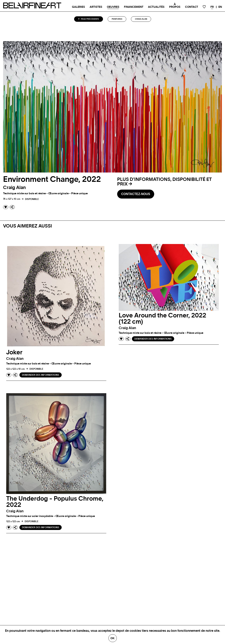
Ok (113, 638)
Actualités (156, 7)
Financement (134, 7)
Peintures (117, 19)
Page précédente (89, 19)
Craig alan (141, 19)
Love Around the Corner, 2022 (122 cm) (162, 319)
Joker (14, 352)
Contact (192, 7)
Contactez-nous (136, 194)
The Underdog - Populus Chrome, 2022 (55, 502)
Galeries (78, 7)
